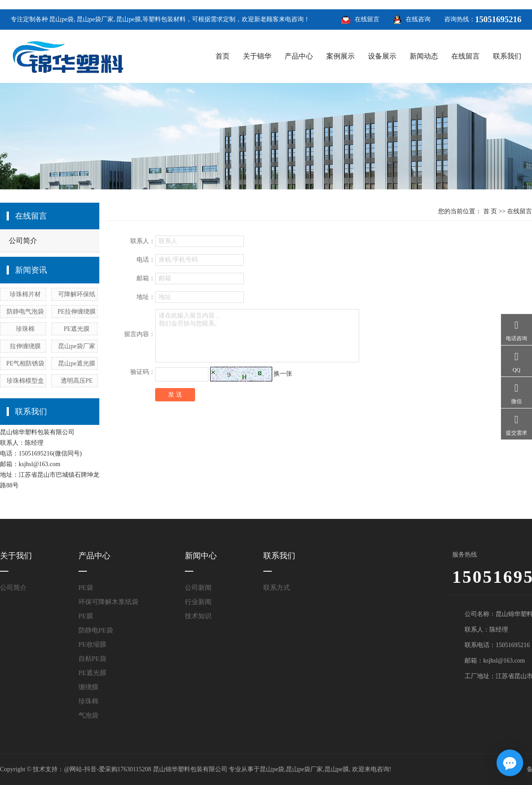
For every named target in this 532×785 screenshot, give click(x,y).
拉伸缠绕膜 (25, 346)
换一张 (283, 374)
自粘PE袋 (92, 659)
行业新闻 (198, 602)
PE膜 (86, 616)
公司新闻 (198, 588)
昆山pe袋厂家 (95, 19)
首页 (223, 56)
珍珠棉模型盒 (25, 381)
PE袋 (86, 588)
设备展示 (382, 56)
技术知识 (198, 616)
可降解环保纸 (77, 294)
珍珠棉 (25, 329)
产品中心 (299, 56)
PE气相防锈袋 (25, 363)
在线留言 (367, 19)
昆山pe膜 (128, 19)
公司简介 (23, 241)
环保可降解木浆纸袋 (108, 602)
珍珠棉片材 (25, 294)
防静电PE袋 (96, 630)
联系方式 (277, 588)
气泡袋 (88, 715)
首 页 (490, 211)
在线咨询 (418, 19)
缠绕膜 (88, 687)
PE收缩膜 (92, 644)
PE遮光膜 (77, 329)
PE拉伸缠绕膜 (77, 312)
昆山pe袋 (61, 19)
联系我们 (507, 56)
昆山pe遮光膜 (76, 363)
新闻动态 (424, 56)
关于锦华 (257, 56)
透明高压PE (77, 381)
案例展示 (340, 56)
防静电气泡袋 (25, 312)
